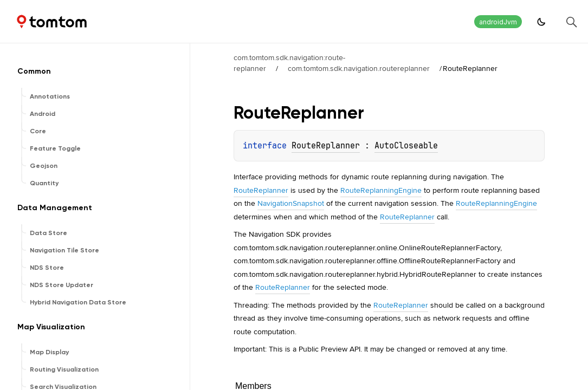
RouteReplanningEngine (381, 190)
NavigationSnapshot (291, 203)
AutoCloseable (406, 146)
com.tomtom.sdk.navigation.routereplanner (359, 68)
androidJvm (498, 22)
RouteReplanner (326, 146)
